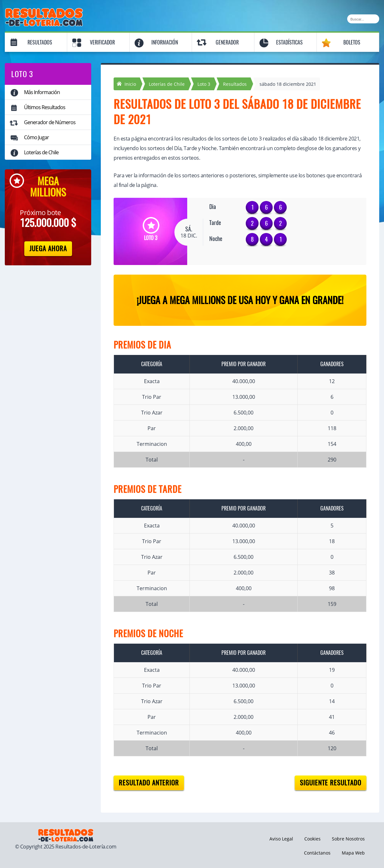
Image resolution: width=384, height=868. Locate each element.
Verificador (102, 42)
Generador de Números (50, 122)
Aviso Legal (281, 839)
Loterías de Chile (41, 152)
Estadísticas (289, 42)
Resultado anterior (149, 783)
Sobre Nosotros (348, 839)
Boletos (352, 42)
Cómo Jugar (36, 137)
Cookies (312, 839)
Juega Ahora (48, 249)
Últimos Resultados (45, 107)
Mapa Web (353, 853)
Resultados (40, 42)
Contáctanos (317, 853)
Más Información (42, 92)
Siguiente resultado (331, 783)
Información (165, 42)
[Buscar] (363, 19)
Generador (227, 42)
